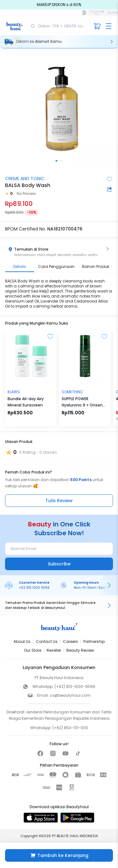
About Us (22, 641)
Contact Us (47, 641)
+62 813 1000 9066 (34, 588)
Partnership (94, 641)
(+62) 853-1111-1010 (70, 728)
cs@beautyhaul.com (70, 695)
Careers (70, 641)
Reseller (54, 650)
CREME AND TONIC (25, 179)
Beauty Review (80, 650)
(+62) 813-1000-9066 (75, 686)
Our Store (33, 650)
